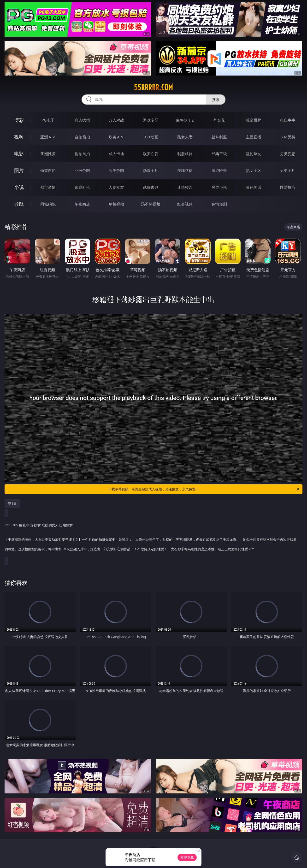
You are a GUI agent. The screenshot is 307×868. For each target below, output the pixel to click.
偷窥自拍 (48, 170)
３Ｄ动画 (151, 137)
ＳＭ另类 (288, 137)
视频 (19, 137)
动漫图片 (151, 170)
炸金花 (219, 120)
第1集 (12, 503)
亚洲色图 (82, 170)
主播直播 (254, 137)
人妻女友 (116, 187)
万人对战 (116, 120)
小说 (19, 187)
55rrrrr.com (153, 87)
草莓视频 (116, 204)
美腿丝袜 (185, 170)
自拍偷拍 (82, 137)
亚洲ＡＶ (48, 137)
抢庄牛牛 (288, 120)
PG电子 (48, 120)
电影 (19, 154)
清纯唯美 (219, 170)
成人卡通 (116, 154)
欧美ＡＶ (116, 137)
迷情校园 (185, 187)
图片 (19, 170)
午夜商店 (82, 204)
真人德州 (82, 120)
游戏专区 (151, 120)
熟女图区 (254, 170)
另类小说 (219, 187)
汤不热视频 (151, 204)
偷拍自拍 (82, 154)
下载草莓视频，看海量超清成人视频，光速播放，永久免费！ (204, 489)
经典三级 (219, 154)
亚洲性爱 (48, 154)
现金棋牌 (254, 120)
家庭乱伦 (82, 187)
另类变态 (288, 154)
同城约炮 (48, 204)
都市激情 (48, 187)
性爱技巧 (288, 187)
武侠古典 (151, 187)
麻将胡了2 (185, 120)
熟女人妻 (185, 137)
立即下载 (187, 857)
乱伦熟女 (254, 154)
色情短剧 (219, 204)
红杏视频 (185, 204)
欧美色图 (116, 170)
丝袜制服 (219, 137)
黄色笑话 (254, 187)
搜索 (216, 100)
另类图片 (288, 170)
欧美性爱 (151, 154)
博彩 (19, 120)
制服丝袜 (185, 154)
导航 (19, 204)
